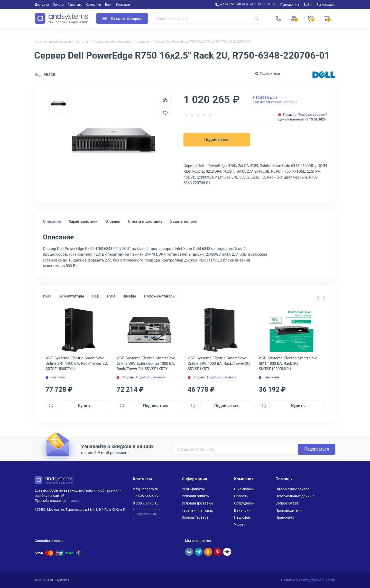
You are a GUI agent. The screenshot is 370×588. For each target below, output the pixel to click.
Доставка (42, 5)
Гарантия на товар (197, 510)
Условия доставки (197, 503)
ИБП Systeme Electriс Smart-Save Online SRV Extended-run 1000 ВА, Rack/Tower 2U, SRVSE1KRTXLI (146, 363)
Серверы (143, 42)
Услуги (240, 525)
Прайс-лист (285, 517)
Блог (109, 5)
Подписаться (217, 140)
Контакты (123, 5)
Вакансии (242, 510)
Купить (85, 406)
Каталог (82, 42)
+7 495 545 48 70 (233, 4)
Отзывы (113, 221)
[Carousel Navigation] (321, 298)
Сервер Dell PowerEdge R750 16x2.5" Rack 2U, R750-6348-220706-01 (203, 42)
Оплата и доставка (145, 221)
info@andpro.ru (146, 489)
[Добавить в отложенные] (165, 113)
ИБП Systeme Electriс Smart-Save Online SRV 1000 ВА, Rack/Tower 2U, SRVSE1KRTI (219, 363)
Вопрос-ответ (287, 503)
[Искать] (257, 18)
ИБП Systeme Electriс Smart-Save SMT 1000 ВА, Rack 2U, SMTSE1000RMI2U (288, 363)
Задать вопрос (184, 221)
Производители (289, 510)
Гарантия (75, 5)
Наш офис (242, 517)
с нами (74, 501)
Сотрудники (244, 503)
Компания (93, 5)
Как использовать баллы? (275, 100)
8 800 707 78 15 (146, 503)
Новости (241, 496)
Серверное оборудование (113, 42)
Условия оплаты (196, 496)
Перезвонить (146, 514)
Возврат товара (195, 517)
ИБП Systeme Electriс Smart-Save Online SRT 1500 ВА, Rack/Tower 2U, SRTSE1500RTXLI (77, 363)
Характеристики (83, 221)
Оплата (58, 5)
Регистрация (326, 5)
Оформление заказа (293, 489)
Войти (308, 5)
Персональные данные (295, 496)
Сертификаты (193, 489)
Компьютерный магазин (53, 42)
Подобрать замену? (312, 115)
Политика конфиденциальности (308, 580)
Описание (52, 221)
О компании (244, 489)
